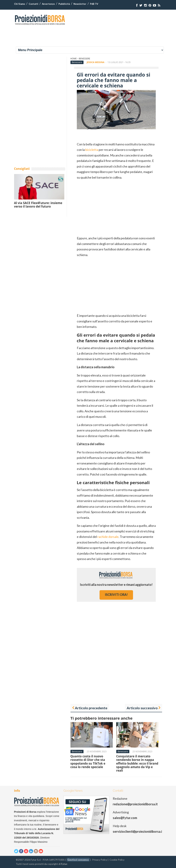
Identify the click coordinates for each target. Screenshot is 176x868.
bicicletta (92, 150)
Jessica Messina (95, 62)
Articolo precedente (91, 708)
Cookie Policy (117, 860)
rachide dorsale (108, 537)
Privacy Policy (100, 860)
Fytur (64, 864)
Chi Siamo (20, 4)
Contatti (33, 4)
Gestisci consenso (78, 860)
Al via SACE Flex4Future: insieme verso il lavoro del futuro (38, 205)
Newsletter (80, 4)
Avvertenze (48, 4)
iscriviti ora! (116, 595)
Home (74, 59)
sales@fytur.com (125, 818)
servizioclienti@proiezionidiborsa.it (138, 831)
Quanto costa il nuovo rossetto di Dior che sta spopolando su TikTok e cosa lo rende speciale (88, 762)
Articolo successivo (142, 708)
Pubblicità (64, 4)
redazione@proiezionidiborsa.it (135, 804)
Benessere (84, 59)
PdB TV (94, 4)
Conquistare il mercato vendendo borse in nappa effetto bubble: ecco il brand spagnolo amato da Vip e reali (137, 763)
